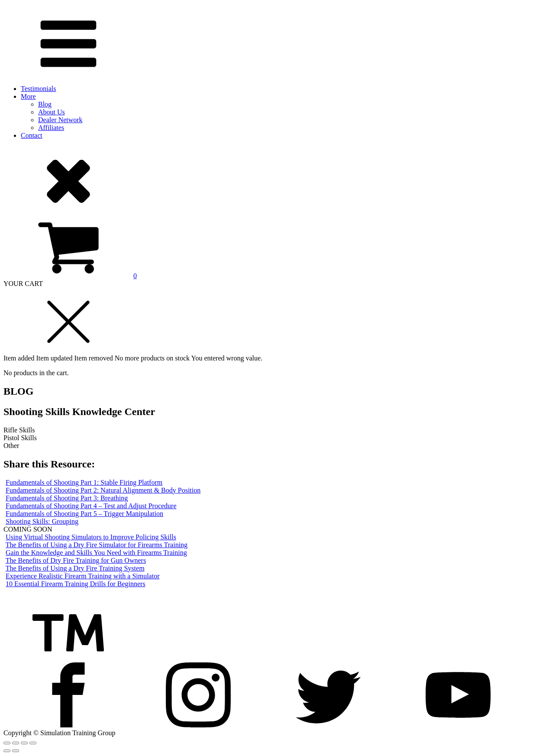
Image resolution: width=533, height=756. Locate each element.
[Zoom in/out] (33, 743)
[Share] (16, 743)
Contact (32, 135)
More (28, 96)
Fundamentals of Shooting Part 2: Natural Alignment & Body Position (103, 490)
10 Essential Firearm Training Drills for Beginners (76, 584)
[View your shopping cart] (70, 276)
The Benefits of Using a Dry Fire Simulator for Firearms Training (97, 545)
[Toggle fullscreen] (24, 743)
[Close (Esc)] (7, 743)
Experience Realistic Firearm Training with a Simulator (82, 576)
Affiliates (51, 128)
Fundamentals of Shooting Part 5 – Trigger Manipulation (84, 514)
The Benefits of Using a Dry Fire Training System (75, 568)
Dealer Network (60, 120)
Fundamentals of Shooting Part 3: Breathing (67, 498)
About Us (52, 112)
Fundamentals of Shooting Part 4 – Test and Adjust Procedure (91, 506)
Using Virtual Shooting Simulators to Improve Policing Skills (91, 537)
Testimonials (39, 89)
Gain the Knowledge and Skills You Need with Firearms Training (96, 553)
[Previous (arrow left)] (7, 751)
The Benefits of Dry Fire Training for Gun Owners (76, 560)
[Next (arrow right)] (16, 751)
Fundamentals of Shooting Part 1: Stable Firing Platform (84, 482)
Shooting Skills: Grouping (42, 521)
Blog (45, 104)
